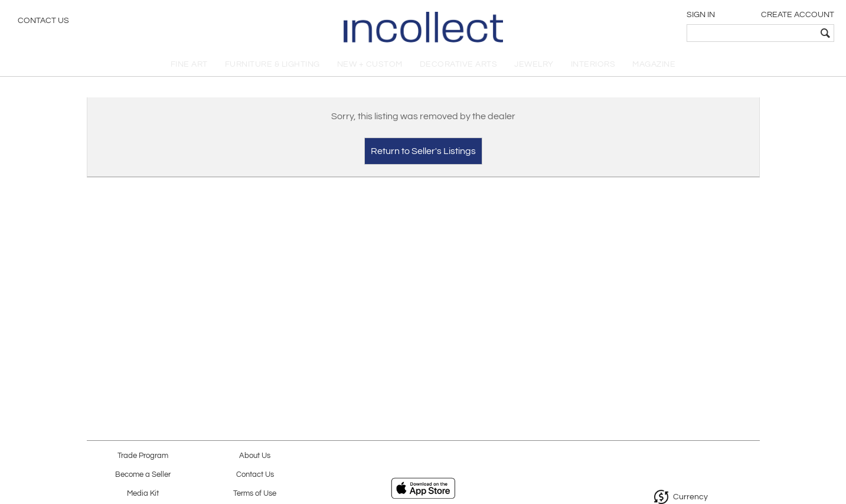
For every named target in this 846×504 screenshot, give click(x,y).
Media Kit (143, 494)
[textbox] (752, 33)
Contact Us (43, 21)
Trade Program (143, 456)
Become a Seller (143, 475)
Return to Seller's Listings (423, 151)
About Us (255, 456)
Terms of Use (255, 494)
